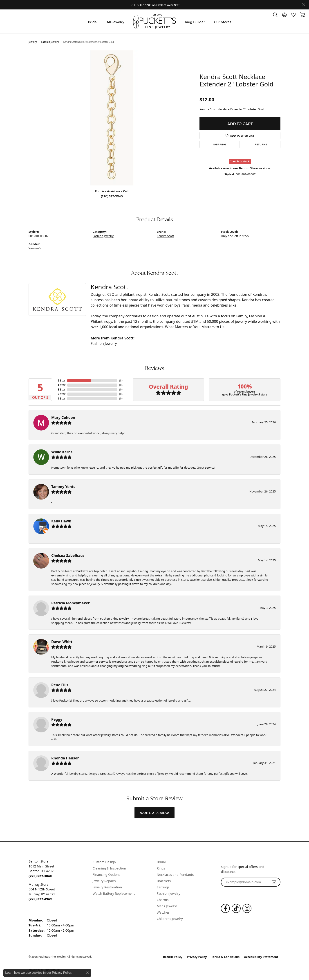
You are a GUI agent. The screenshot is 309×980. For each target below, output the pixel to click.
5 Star (62, 380)
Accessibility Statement (261, 957)
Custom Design (104, 862)
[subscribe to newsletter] (274, 882)
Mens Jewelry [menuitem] (167, 906)
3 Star (62, 390)
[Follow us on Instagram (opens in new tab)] (247, 908)
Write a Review (154, 813)
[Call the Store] (40, 876)
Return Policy (173, 957)
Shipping (220, 144)
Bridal (93, 22)
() (121, 380)
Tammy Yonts (63, 487)
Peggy (57, 719)
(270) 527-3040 (112, 196)
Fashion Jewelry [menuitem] (169, 893)
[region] (112, 118)
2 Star (62, 394)
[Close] (303, 5)
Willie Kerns (62, 452)
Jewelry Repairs (104, 881)
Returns (261, 144)
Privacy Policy (197, 957)
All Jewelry (115, 22)
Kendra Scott (165, 236)
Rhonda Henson (65, 758)
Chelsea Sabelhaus (68, 555)
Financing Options (106, 875)
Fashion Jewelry (50, 42)
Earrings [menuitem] (163, 887)
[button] (275, 15)
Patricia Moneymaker (71, 603)
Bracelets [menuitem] (164, 881)
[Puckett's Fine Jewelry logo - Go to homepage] (154, 21)
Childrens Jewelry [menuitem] (170, 919)
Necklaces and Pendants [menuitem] (175, 875)
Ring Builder (195, 22)
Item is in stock (240, 161)
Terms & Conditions (226, 957)
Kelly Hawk (61, 521)
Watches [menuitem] (163, 912)
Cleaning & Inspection (109, 868)
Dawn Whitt (62, 642)
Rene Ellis (60, 685)
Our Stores (223, 22)
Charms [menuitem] (163, 900)
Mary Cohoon (63, 418)
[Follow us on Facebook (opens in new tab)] (225, 908)
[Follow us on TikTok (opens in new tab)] (236, 908)
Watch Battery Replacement (114, 893)
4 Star (62, 385)
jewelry (33, 42)
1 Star (62, 399)
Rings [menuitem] (161, 868)
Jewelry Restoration (107, 887)
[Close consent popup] (87, 973)
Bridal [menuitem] (161, 862)
